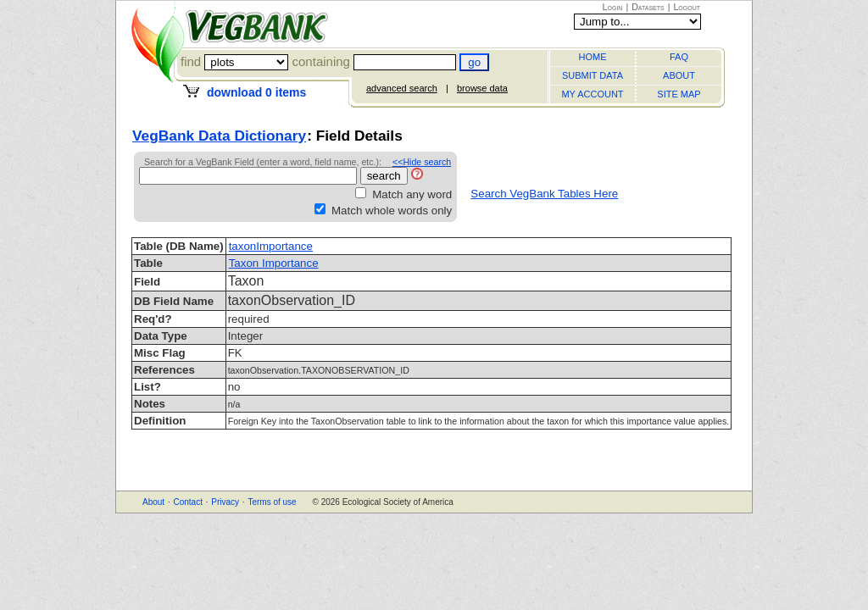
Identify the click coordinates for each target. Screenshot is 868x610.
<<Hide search (422, 162)
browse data (482, 88)
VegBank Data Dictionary (219, 136)
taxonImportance (271, 246)
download (256, 92)
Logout (687, 7)
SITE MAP (679, 94)
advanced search (402, 88)
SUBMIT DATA (593, 75)
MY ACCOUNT (592, 94)
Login (613, 7)
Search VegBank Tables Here (544, 194)
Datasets (648, 7)
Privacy (225, 502)
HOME (593, 57)
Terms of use (272, 502)
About (153, 502)
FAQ (679, 57)
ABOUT (679, 75)
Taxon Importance (274, 263)
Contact (187, 502)
